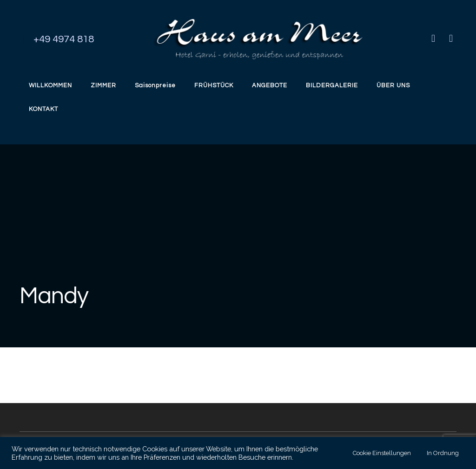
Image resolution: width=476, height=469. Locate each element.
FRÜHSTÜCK (214, 85)
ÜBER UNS (393, 85)
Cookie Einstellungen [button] (382, 453)
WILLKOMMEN (50, 85)
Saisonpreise (155, 85)
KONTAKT (43, 109)
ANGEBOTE (270, 85)
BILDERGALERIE (332, 85)
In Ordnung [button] (443, 453)
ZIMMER (103, 85)
